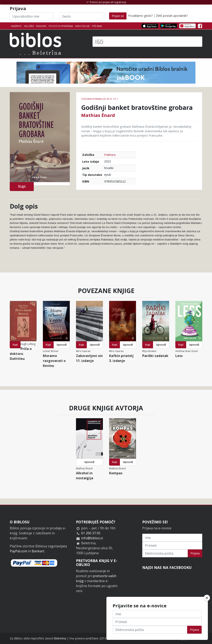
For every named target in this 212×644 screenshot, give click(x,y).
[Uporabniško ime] (31, 16)
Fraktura (110, 155)
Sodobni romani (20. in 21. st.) (99, 99)
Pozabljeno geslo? (140, 16)
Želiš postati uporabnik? (172, 16)
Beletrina (60, 638)
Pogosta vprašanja (61, 26)
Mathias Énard (98, 115)
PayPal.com (18, 551)
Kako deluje (82, 26)
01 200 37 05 (91, 533)
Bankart (38, 551)
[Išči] (147, 42)
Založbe (29, 26)
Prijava (195, 553)
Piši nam (97, 26)
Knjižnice (16, 26)
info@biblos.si (92, 538)
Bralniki (41, 26)
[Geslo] (81, 16)
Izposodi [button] (62, 345)
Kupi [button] (22, 186)
